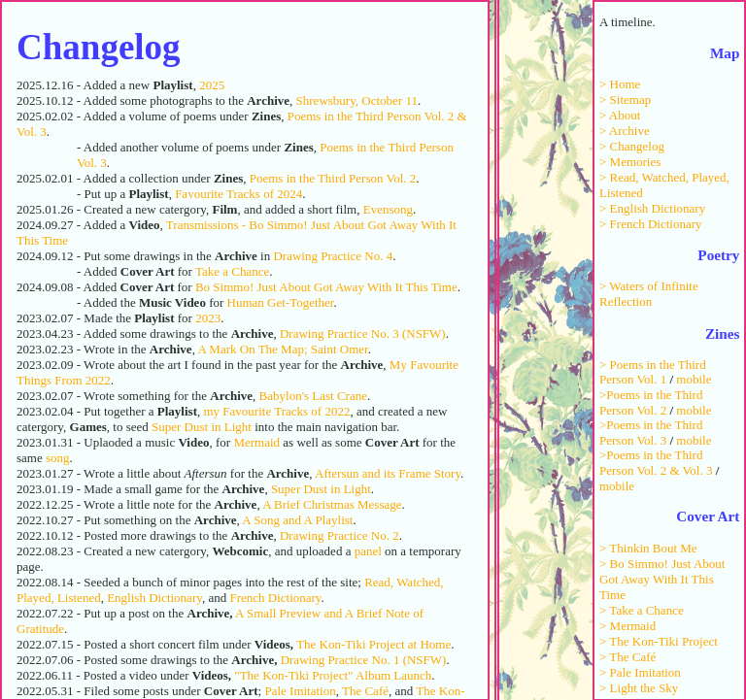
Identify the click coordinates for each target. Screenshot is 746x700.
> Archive (625, 131)
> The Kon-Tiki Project (659, 641)
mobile (694, 379)
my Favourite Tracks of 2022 (276, 411)
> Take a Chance (642, 610)
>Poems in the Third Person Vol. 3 (651, 433)
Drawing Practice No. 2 (339, 535)
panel (368, 551)
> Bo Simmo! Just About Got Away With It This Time (662, 579)
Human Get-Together (281, 302)
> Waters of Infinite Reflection (649, 294)
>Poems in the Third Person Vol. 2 (651, 402)
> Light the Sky (639, 688)
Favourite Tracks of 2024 (238, 194)
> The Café (627, 657)
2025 (212, 85)
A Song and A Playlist (297, 520)
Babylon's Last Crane (313, 396)
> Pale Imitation (640, 672)
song (58, 458)
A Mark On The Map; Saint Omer (282, 349)
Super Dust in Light (202, 427)
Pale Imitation (300, 691)
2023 (208, 318)
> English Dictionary (652, 208)
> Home (620, 84)
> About (620, 115)
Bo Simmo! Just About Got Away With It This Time (326, 287)
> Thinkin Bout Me (648, 548)
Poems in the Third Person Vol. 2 (333, 178)
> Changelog (632, 146)
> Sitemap (625, 100)
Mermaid (256, 442)
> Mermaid (627, 626)
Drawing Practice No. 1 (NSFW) (364, 660)
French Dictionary (275, 598)
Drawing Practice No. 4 (333, 256)
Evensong (388, 209)
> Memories (630, 162)
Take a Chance (232, 271)
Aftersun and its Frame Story (388, 473)
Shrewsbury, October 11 (357, 100)
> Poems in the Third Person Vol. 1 (653, 372)
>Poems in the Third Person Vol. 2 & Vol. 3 (656, 463)
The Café (365, 691)
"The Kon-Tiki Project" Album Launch (333, 675)
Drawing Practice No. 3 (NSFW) (363, 333)
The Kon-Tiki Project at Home (373, 644)
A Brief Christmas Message (332, 504)
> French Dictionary (651, 224)
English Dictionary (154, 598)
